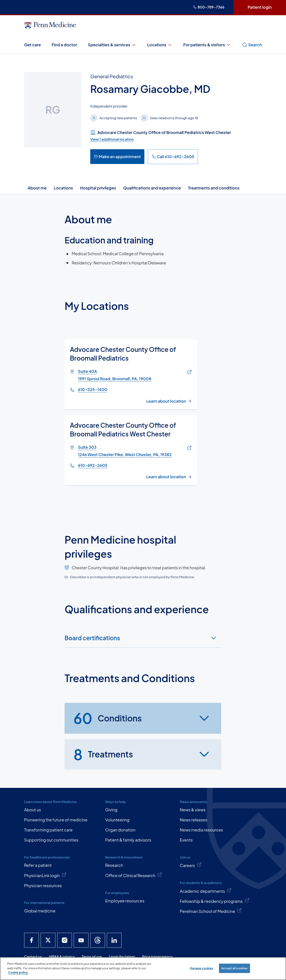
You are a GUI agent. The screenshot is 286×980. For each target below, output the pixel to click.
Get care (33, 45)
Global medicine (40, 911)
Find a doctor (64, 45)
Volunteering (117, 820)
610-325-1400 (93, 390)
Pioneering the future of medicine (56, 820)
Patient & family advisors (128, 840)
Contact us (33, 956)
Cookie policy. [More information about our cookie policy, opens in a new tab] (19, 972)
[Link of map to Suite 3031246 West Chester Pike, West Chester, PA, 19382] (188, 448)
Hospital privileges (98, 188)
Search (252, 45)
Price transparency (158, 956)
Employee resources (125, 901)
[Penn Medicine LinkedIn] (114, 940)
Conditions (108, 718)
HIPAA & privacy (62, 956)
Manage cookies (201, 968)
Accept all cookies (234, 968)
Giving (111, 810)
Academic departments (206, 891)
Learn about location (166, 401)
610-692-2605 (93, 465)
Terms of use (92, 956)
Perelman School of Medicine (211, 911)
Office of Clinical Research (134, 875)
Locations (160, 45)
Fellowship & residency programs (215, 901)
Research (114, 865)
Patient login (260, 7)
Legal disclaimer (122, 956)
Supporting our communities (51, 840)
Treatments (103, 755)
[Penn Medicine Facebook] (32, 940)
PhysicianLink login (45, 875)
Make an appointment (117, 156)
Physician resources (43, 885)
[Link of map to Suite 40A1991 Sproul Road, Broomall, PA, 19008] (188, 372)
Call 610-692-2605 (173, 156)
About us (33, 810)
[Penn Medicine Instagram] (65, 940)
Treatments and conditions (214, 188)
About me (37, 188)
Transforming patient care (48, 830)
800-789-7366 (209, 7)
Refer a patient (38, 865)
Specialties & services (112, 45)
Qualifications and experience (152, 188)
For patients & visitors (207, 45)
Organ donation (120, 830)
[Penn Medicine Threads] (98, 940)
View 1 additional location (112, 139)
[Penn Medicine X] (48, 940)
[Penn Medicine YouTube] (81, 940)
